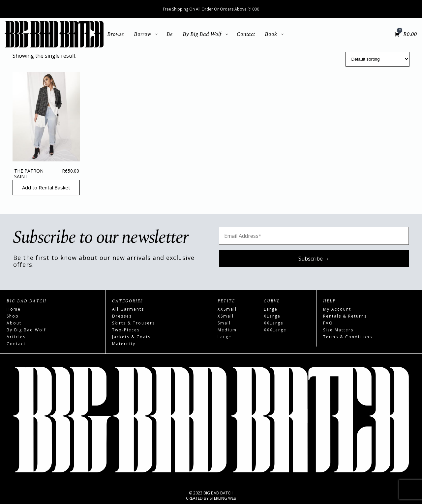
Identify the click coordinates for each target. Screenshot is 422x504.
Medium (227, 330)
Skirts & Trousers (134, 323)
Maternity (124, 344)
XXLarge (274, 323)
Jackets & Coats (131, 337)
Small (224, 323)
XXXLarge (275, 330)
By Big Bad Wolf (26, 330)
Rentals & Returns (345, 316)
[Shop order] (377, 59)
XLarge (272, 316)
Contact (16, 344)
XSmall (226, 316)
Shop (13, 316)
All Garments (128, 309)
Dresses (122, 316)
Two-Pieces (126, 330)
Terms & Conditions (348, 337)
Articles (16, 337)
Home (14, 309)
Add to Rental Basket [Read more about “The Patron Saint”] (46, 187)
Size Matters (338, 330)
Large (225, 337)
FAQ (328, 323)
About (14, 323)
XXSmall (227, 309)
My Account (337, 309)
